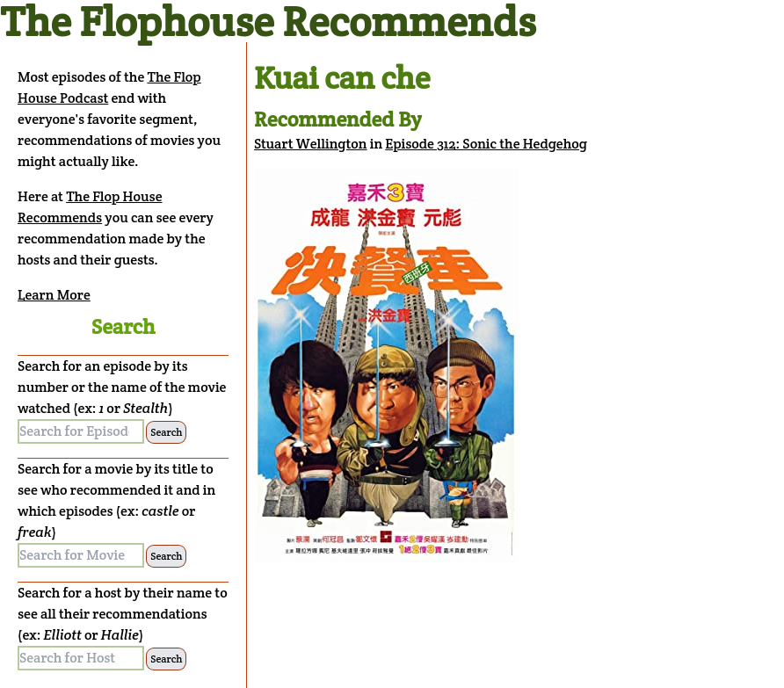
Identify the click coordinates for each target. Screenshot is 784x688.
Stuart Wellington (311, 144)
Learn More (54, 295)
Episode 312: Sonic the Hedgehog (486, 144)
